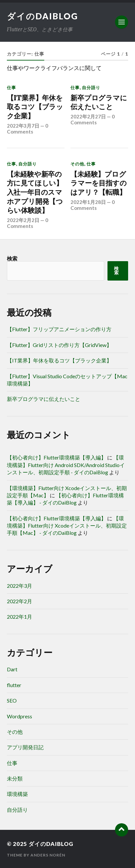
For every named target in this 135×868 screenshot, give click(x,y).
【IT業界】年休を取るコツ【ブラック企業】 (35, 107)
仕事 (11, 87)
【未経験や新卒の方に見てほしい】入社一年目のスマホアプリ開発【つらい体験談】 (35, 192)
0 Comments (28, 129)
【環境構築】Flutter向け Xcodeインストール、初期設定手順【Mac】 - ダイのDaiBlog (67, 526)
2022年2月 (19, 601)
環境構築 (17, 794)
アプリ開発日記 (25, 747)
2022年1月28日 (88, 202)
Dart (12, 669)
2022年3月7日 (23, 126)
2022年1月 (19, 617)
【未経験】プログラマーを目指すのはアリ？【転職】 (98, 183)
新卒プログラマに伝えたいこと (99, 102)
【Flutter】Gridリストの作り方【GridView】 (59, 345)
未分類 (15, 778)
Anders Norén (48, 855)
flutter (14, 685)
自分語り (91, 87)
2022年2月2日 (23, 220)
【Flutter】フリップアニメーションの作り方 (59, 329)
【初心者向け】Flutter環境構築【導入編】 (57, 457)
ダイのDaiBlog (42, 16)
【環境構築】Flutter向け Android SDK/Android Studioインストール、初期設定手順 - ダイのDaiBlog (66, 465)
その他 (77, 164)
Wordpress (19, 716)
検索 (12, 258)
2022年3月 (19, 586)
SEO (12, 700)
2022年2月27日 (88, 116)
